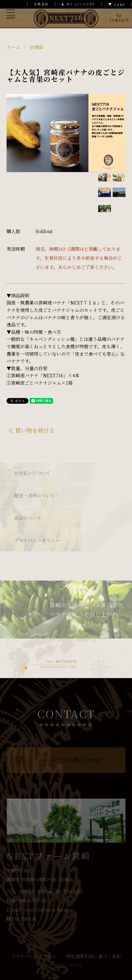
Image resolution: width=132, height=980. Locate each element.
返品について (28, 518)
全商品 (36, 47)
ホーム (13, 47)
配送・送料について (35, 495)
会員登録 (41, 4)
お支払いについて (32, 473)
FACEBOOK (22, 919)
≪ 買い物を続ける (31, 430)
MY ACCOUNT (78, 4)
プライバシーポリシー (37, 540)
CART (117, 4)
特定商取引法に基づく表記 (94, 956)
